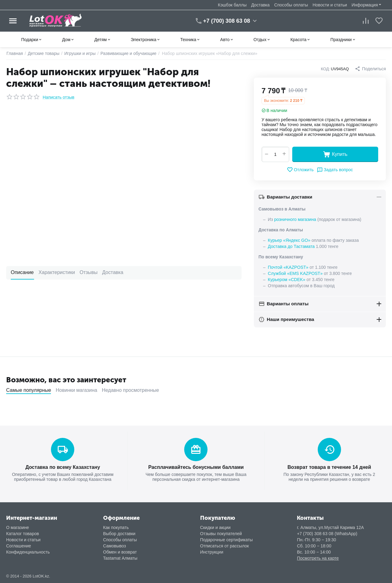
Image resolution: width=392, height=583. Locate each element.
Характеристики (56, 272)
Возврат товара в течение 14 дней (329, 467)
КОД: (325, 69)
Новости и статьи (330, 5)
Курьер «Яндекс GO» (289, 240)
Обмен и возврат (120, 552)
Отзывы (88, 272)
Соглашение (19, 546)
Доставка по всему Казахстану (63, 467)
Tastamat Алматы (120, 558)
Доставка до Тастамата (291, 246)
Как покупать (116, 527)
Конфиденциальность (28, 552)
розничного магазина (295, 219)
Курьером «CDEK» (287, 280)
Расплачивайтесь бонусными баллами (196, 467)
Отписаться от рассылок (225, 546)
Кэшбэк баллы (232, 5)
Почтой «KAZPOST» (288, 267)
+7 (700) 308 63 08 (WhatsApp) (327, 533)
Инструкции (212, 552)
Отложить (300, 170)
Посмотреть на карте (318, 558)
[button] (371, 69)
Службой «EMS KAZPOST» (295, 273)
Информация (365, 5)
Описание (22, 272)
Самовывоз (114, 546)
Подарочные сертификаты (227, 539)
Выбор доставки (119, 533)
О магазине (17, 527)
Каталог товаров (23, 533)
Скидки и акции (215, 527)
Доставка (260, 5)
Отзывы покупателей (221, 533)
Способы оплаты (291, 5)
